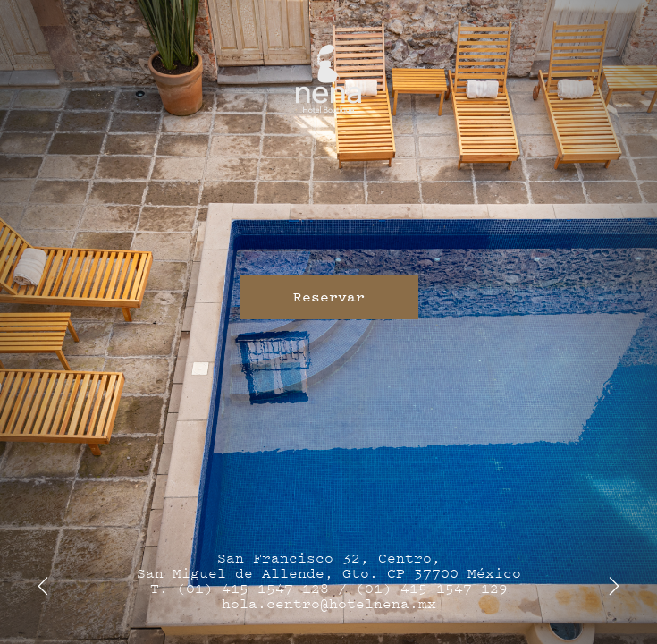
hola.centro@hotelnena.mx (329, 604)
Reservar (329, 297)
